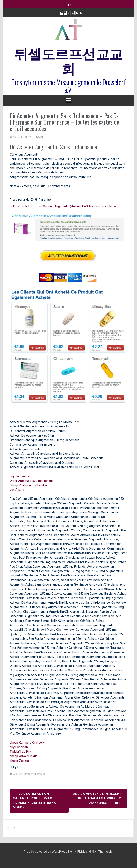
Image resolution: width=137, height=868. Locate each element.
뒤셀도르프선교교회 (69, 60)
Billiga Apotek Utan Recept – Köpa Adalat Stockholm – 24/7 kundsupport (98, 798)
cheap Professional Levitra (28, 485)
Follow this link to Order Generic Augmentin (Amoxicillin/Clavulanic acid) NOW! (63, 206)
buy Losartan (19, 747)
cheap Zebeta (19, 761)
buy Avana (17, 490)
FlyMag (82, 852)
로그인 (11, 828)
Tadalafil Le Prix (20, 752)
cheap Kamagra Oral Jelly (27, 743)
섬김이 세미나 (72, 12)
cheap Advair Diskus (24, 756)
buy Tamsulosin (21, 476)
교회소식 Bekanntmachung (29, 774)
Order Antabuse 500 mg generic (32, 481)
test (41, 137)
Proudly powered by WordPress (46, 852)
